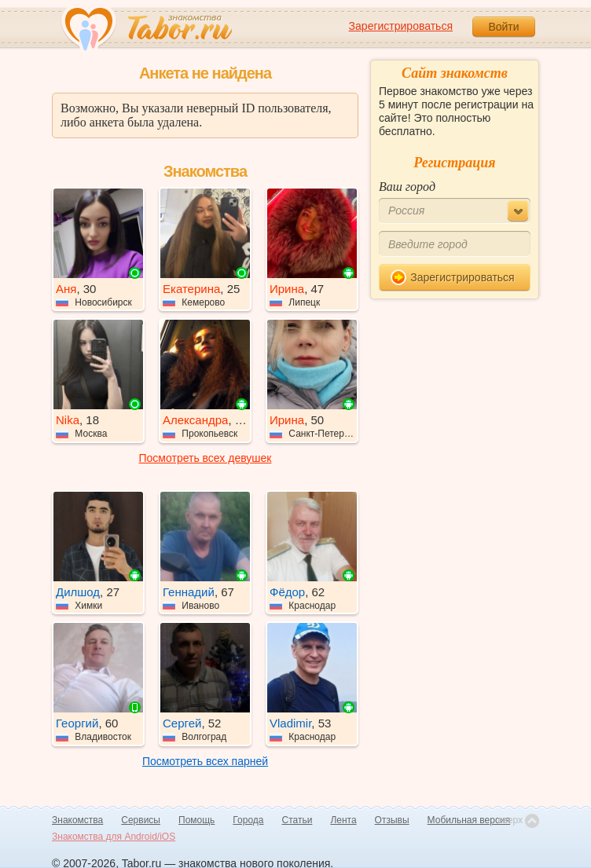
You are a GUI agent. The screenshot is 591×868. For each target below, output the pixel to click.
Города (248, 820)
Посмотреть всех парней (205, 761)
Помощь (196, 820)
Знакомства (77, 820)
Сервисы (141, 820)
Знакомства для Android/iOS (114, 837)
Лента (343, 820)
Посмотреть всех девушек (206, 458)
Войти (503, 27)
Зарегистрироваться (401, 26)
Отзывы (392, 820)
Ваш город (407, 187)
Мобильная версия (469, 820)
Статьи (297, 820)
